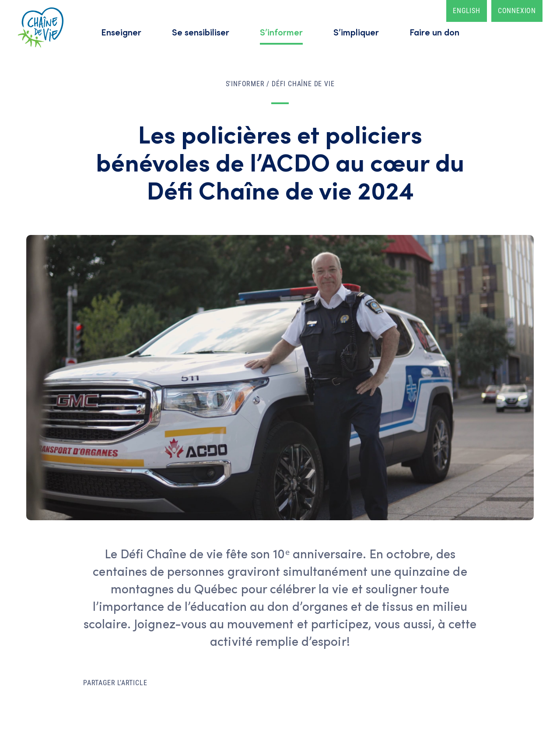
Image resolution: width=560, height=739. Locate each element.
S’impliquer (356, 32)
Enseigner (121, 32)
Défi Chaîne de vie (303, 84)
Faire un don (434, 32)
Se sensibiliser (201, 32)
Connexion (517, 11)
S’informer (281, 32)
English (467, 11)
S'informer (245, 84)
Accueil (41, 27)
